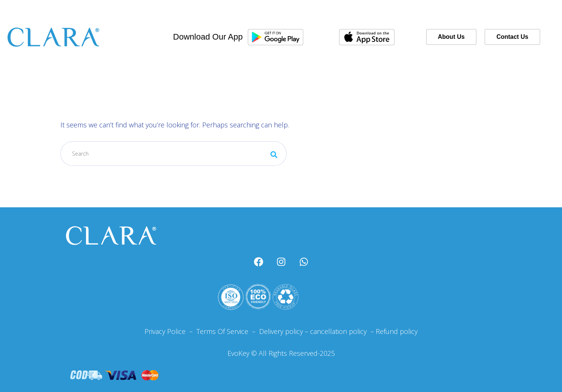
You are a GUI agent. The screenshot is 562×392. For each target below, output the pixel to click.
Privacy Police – (169, 331)
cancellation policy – (343, 331)
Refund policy (397, 331)
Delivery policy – (283, 331)
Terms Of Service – (227, 331)
